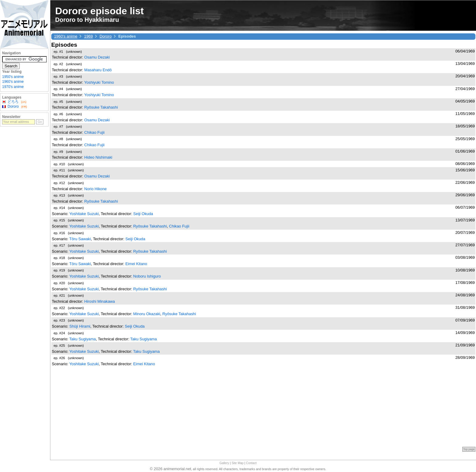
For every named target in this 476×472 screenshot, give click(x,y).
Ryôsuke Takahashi (101, 107)
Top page (469, 449)
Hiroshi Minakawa (99, 301)
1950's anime (13, 77)
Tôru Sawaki (80, 239)
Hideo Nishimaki (98, 157)
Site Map (238, 463)
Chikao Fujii (94, 132)
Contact (251, 463)
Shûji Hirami (80, 326)
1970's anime (13, 87)
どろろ (13, 102)
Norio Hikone (95, 189)
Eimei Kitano (136, 264)
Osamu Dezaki (97, 57)
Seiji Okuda (143, 214)
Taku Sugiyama (83, 339)
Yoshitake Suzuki (84, 214)
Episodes (64, 45)
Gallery (224, 463)
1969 (88, 36)
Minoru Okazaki (147, 314)
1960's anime (66, 36)
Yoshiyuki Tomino (99, 82)
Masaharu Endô (98, 70)
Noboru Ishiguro (147, 276)
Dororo (106, 36)
